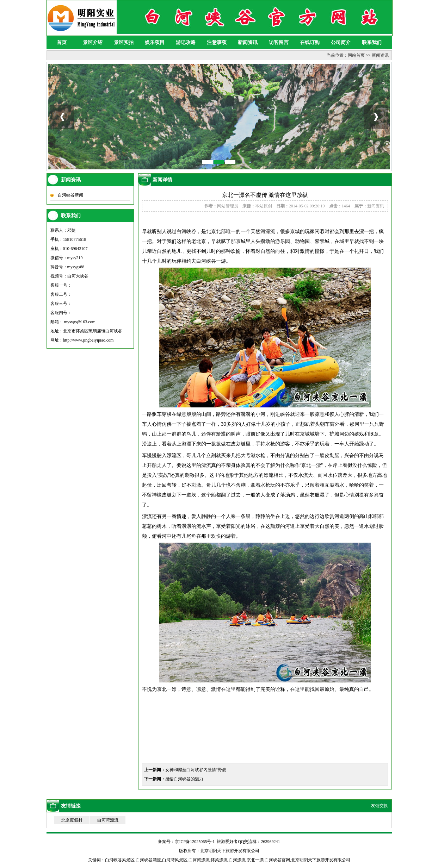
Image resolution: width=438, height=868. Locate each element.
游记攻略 (186, 42)
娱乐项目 (155, 42)
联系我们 (372, 42)
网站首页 (356, 55)
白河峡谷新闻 (70, 195)
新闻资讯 (248, 42)
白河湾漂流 (108, 820)
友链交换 (380, 806)
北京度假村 (72, 820)
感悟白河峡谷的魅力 (184, 779)
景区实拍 (124, 42)
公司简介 (341, 42)
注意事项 (217, 42)
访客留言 (279, 42)
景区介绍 (93, 42)
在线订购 (310, 42)
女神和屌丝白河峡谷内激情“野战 (196, 770)
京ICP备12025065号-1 (195, 842)
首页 (62, 42)
